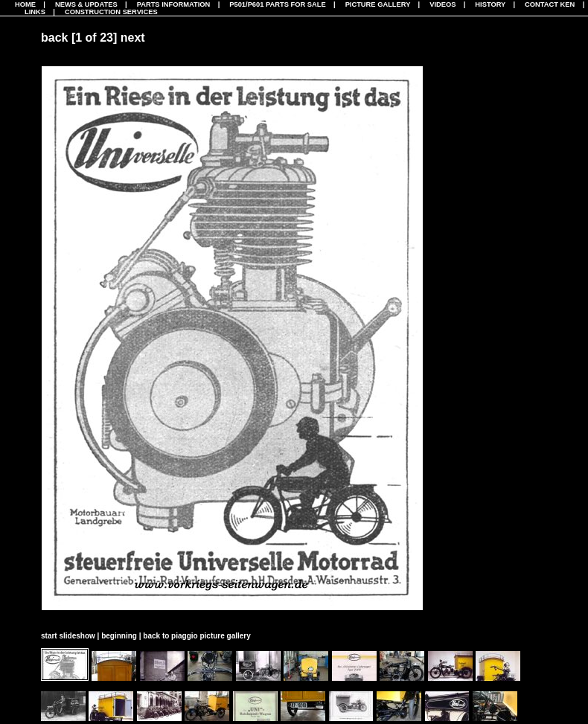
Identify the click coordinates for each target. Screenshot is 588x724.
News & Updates (86, 4)
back (54, 38)
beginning (119, 636)
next (133, 38)
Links (35, 12)
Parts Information (174, 4)
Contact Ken (550, 4)
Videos (442, 4)
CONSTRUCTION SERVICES (111, 12)
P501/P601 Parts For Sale (277, 4)
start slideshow (68, 636)
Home (25, 4)
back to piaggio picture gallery (196, 636)
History (490, 4)
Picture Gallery (378, 4)
